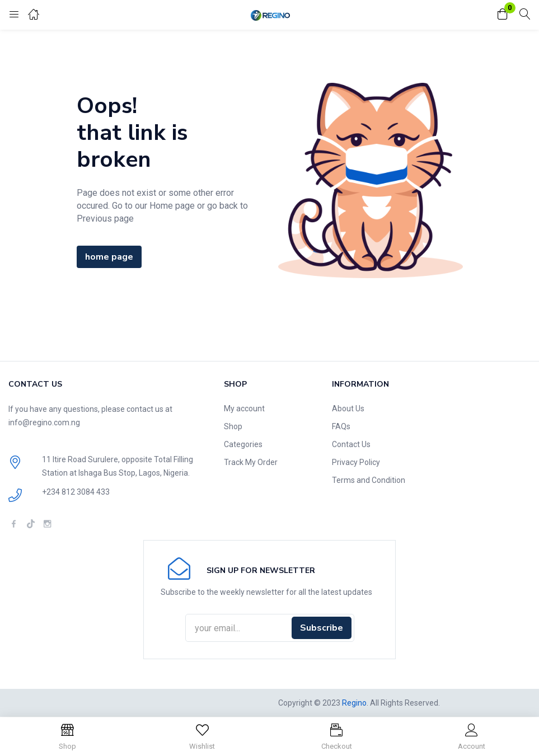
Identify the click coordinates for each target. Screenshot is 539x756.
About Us (348, 408)
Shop (233, 426)
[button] (503, 15)
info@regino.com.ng (44, 422)
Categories (243, 444)
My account (244, 408)
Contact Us (351, 444)
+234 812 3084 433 (76, 492)
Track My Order (251, 462)
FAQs (341, 426)
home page (109, 257)
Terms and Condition (369, 480)
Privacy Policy (356, 462)
